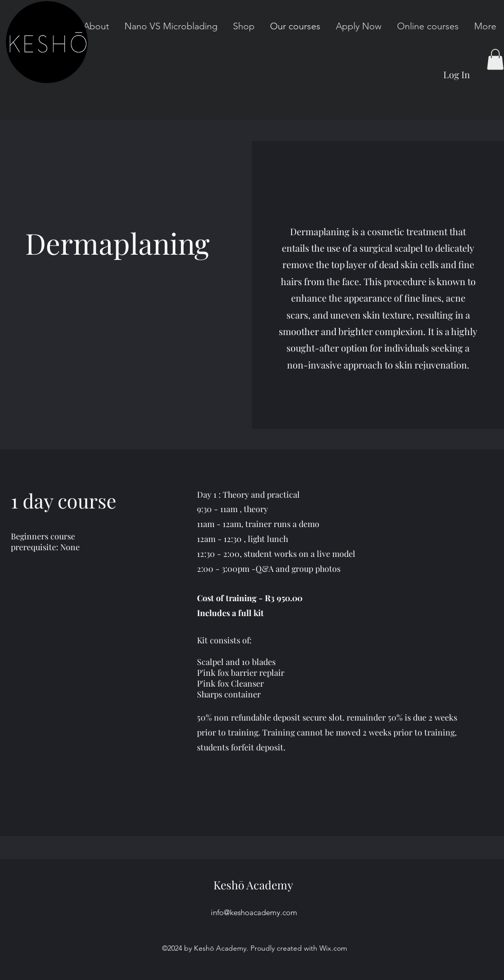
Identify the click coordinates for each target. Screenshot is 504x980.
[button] (495, 59)
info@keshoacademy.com (254, 912)
